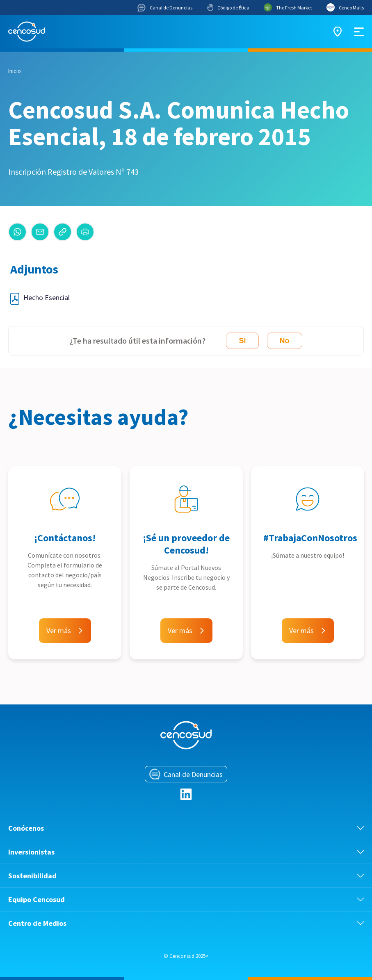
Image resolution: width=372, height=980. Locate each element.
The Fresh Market (288, 7)
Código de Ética (228, 7)
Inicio (15, 71)
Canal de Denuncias (165, 8)
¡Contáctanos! (65, 538)
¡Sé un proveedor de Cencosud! (186, 544)
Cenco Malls (345, 7)
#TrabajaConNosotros (310, 538)
